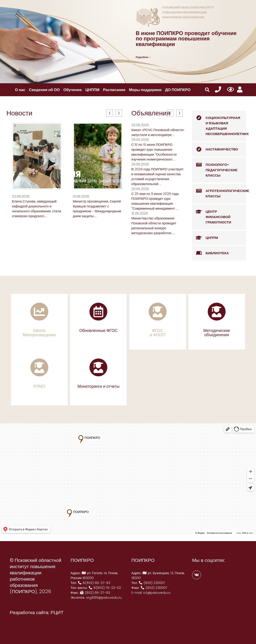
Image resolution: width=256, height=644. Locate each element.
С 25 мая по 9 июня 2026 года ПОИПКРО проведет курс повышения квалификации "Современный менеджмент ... (155, 201)
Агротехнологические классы (219, 191)
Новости (19, 113)
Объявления (151, 113)
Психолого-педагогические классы (215, 168)
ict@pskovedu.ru (157, 593)
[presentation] (110, 113)
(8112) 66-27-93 (95, 593)
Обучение (72, 90)
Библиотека (210, 253)
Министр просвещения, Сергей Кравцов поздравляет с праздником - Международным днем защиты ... (97, 209)
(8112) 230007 (152, 583)
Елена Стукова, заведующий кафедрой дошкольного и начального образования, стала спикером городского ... (37, 209)
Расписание (114, 90)
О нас (20, 90)
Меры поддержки (145, 90)
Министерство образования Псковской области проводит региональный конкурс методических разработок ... (154, 226)
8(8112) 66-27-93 (94, 583)
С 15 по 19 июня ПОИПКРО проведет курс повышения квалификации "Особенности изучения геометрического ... (154, 152)
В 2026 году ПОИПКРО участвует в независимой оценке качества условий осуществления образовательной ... (158, 176)
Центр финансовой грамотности (212, 215)
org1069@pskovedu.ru (104, 597)
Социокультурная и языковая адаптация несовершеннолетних (219, 123)
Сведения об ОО (44, 90)
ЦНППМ (92, 90)
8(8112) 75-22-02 (105, 588)
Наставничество (215, 149)
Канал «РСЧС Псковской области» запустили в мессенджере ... (158, 132)
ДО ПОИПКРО (178, 90)
